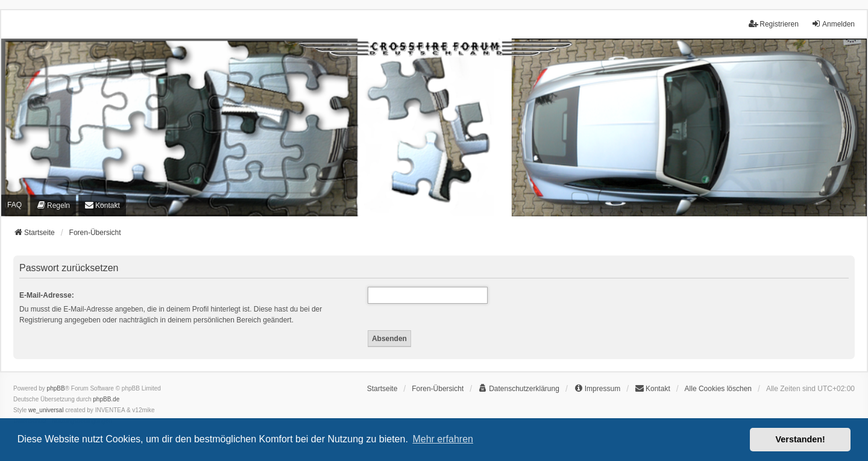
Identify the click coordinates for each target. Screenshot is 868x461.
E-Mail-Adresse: (47, 295)
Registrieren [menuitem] (774, 24)
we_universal (46, 410)
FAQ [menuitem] (14, 205)
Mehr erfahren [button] (443, 439)
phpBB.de (106, 399)
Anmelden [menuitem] (833, 24)
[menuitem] (53, 205)
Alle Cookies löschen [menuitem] (718, 389)
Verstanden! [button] (800, 439)
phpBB (56, 388)
